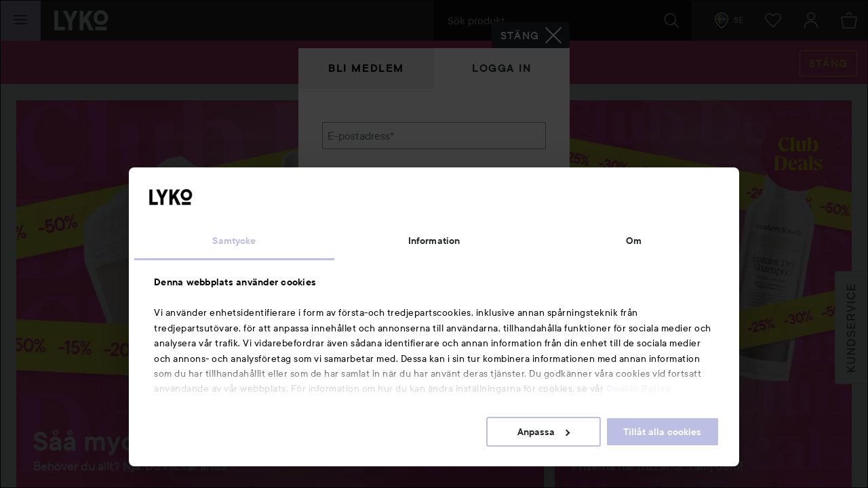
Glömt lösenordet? (367, 230)
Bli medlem (366, 68)
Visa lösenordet (511, 205)
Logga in (502, 68)
